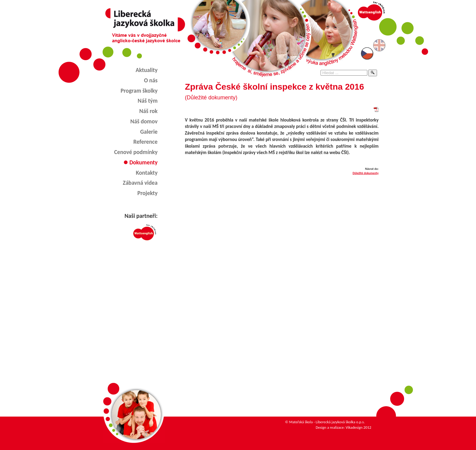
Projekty (147, 193)
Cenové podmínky (136, 152)
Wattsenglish (141, 232)
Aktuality (147, 70)
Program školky (139, 91)
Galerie (149, 132)
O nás (151, 80)
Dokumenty (143, 162)
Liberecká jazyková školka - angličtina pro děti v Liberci (145, 20)
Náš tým (148, 101)
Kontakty (147, 173)
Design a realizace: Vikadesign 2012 (343, 427)
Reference (145, 142)
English (379, 45)
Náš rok (148, 111)
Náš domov (144, 121)
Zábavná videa (140, 183)
